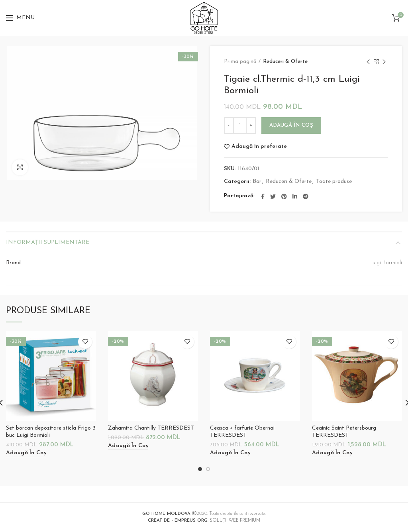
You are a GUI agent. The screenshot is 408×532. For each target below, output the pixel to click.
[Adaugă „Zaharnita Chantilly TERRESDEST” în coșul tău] (128, 446)
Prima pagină (240, 62)
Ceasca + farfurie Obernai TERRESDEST (242, 432)
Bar (257, 182)
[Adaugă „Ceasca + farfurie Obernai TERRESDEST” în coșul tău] (230, 453)
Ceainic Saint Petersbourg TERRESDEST (344, 432)
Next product (384, 63)
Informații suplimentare (48, 242)
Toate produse (334, 182)
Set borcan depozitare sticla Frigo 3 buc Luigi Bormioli (51, 432)
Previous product (368, 63)
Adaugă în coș (291, 125)
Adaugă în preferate (259, 147)
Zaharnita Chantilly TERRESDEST (151, 428)
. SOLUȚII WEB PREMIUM (204, 521)
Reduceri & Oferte (285, 62)
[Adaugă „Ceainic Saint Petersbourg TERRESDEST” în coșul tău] (332, 453)
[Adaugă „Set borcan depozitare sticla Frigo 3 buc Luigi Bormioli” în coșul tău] (26, 453)
